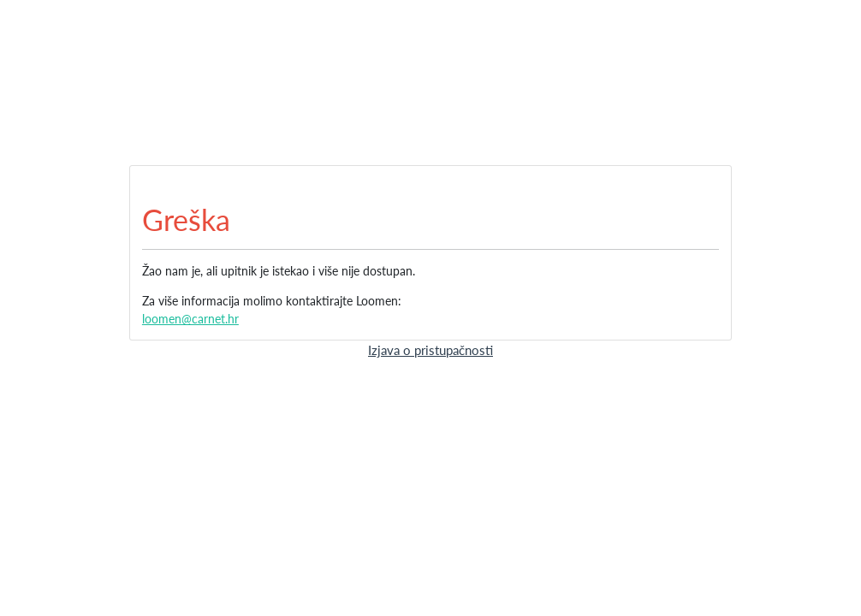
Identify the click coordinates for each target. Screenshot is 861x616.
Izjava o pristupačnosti (430, 350)
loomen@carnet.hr (190, 319)
